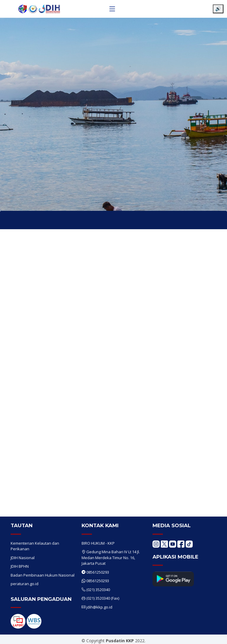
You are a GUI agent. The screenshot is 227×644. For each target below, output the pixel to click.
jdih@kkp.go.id (99, 607)
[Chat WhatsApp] (214, 635)
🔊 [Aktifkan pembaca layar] (218, 9)
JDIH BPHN (20, 566)
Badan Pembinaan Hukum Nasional (43, 575)
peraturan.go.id (25, 584)
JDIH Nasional (23, 558)
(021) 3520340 (98, 590)
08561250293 (98, 572)
